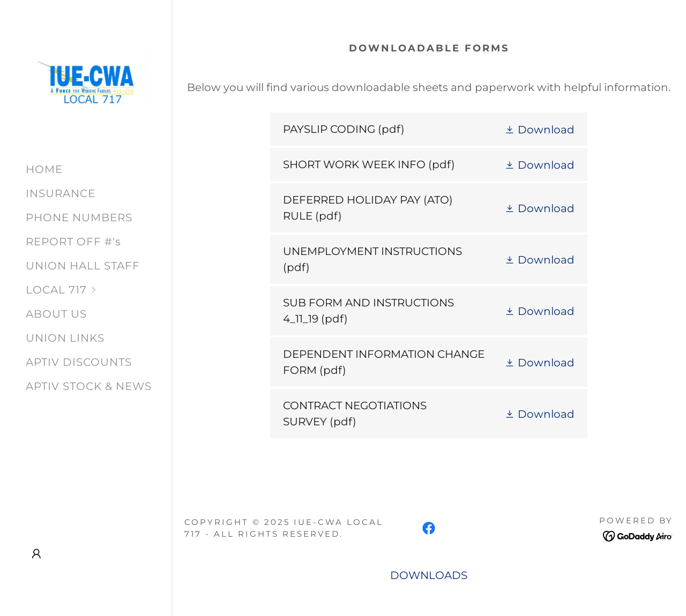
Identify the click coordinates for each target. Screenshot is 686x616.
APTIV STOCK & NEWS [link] (89, 386)
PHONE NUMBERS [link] (79, 217)
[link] (86, 77)
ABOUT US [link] (56, 314)
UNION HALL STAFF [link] (83, 266)
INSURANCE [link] (61, 193)
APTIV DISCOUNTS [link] (79, 362)
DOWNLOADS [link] (429, 575)
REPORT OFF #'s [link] (73, 242)
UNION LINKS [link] (65, 338)
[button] (99, 290)
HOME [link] (44, 169)
